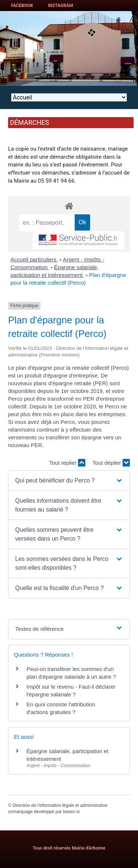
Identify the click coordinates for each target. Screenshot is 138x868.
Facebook (22, 6)
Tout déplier (111, 463)
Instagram (61, 6)
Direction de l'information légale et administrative (60, 805)
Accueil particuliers (34, 259)
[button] (69, 481)
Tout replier (67, 463)
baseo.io (71, 812)
